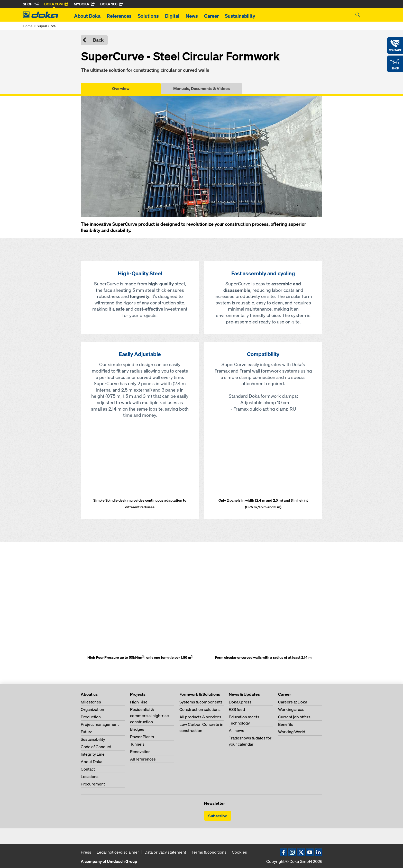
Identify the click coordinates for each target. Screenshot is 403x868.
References (119, 16)
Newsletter (214, 803)
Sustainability (240, 16)
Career (211, 16)
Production (91, 717)
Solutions (148, 16)
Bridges (137, 729)
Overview (121, 88)
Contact (88, 769)
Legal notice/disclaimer (118, 852)
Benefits (286, 724)
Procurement (93, 784)
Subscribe (218, 816)
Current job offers (294, 717)
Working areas (291, 709)
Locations (90, 776)
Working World (292, 732)
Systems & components (201, 702)
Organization (92, 709)
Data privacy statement (165, 852)
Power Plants (142, 737)
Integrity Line (93, 754)
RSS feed (237, 709)
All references (143, 759)
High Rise (139, 702)
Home (28, 26)
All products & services (200, 717)
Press (86, 852)
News (192, 16)
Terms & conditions (209, 852)
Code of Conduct (96, 747)
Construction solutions (200, 709)
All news (236, 730)
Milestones (91, 702)
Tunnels (137, 744)
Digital (172, 16)
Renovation (140, 752)
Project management (100, 724)
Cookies (239, 852)
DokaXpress (240, 702)
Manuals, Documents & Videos (201, 88)
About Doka (87, 16)
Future (87, 732)
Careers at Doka (293, 702)
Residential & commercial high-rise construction (149, 716)
